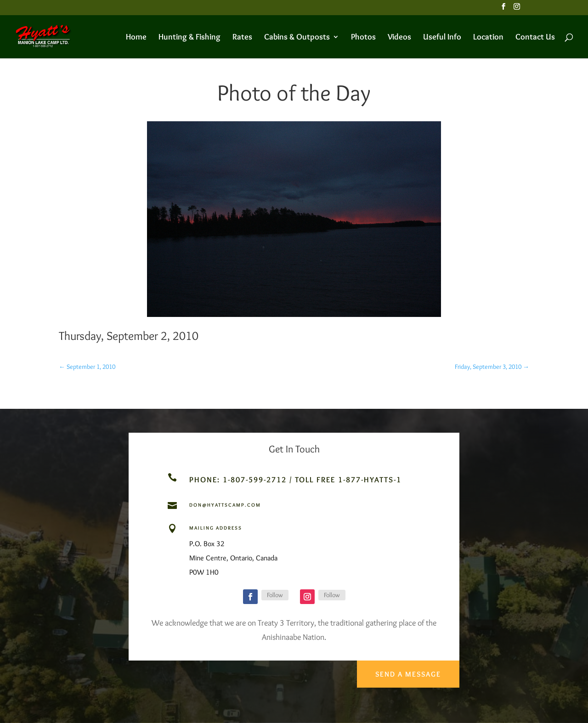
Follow (275, 595)
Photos (363, 38)
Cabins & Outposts (297, 38)
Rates (242, 38)
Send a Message (407, 671)
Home (136, 38)
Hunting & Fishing (189, 38)
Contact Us (535, 38)
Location (488, 38)
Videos (399, 38)
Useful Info (442, 38)
